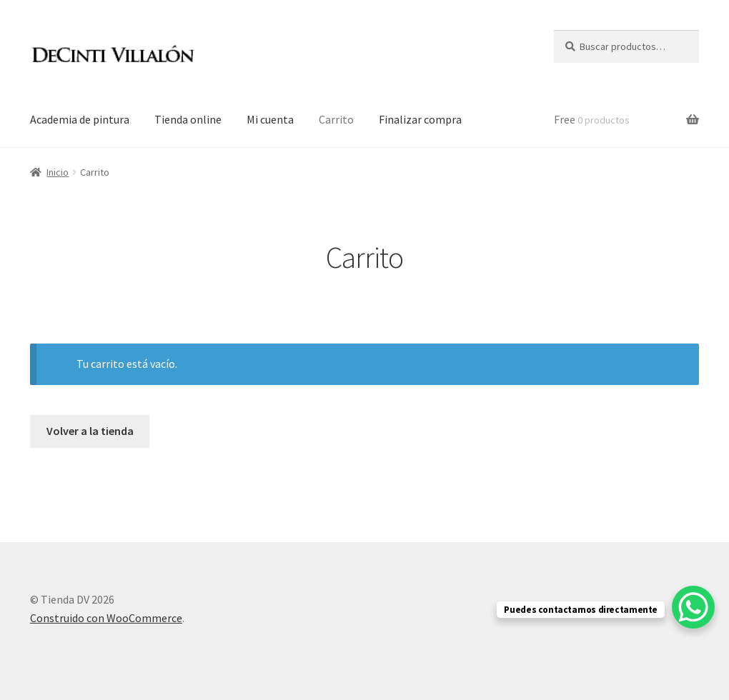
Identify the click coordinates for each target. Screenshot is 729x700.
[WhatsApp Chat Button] (693, 607)
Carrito (336, 119)
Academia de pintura (80, 119)
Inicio (58, 172)
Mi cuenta (270, 119)
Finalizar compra (420, 119)
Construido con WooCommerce (106, 618)
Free (592, 119)
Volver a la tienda (90, 431)
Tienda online (188, 119)
